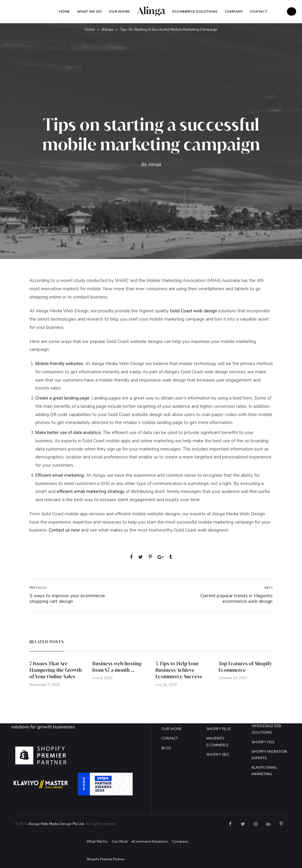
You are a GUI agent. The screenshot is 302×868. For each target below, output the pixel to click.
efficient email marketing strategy (91, 491)
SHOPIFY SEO (218, 755)
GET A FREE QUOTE (292, 11)
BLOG (166, 748)
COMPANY (234, 11)
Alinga (107, 29)
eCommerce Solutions (195, 11)
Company (180, 841)
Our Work (119, 11)
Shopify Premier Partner (105, 859)
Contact (258, 11)
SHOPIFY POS (263, 742)
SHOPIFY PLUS (219, 729)
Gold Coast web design (193, 311)
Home (64, 11)
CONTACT (170, 738)
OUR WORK (171, 729)
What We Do (89, 11)
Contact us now (64, 530)
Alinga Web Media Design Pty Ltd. (56, 824)
